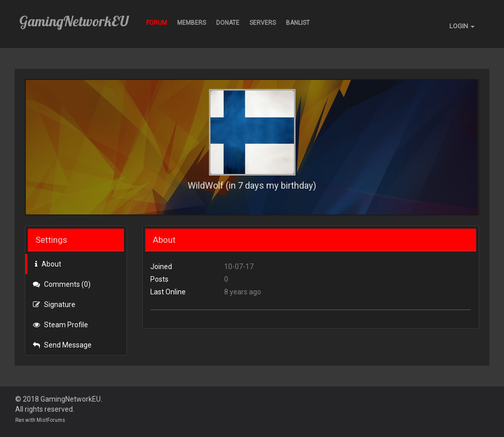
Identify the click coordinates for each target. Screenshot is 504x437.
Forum (157, 23)
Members (192, 23)
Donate (228, 23)
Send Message (62, 345)
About (48, 264)
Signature (54, 304)
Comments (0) (62, 284)
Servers (263, 23)
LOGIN (462, 26)
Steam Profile (60, 325)
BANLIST (298, 23)
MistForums (51, 420)
